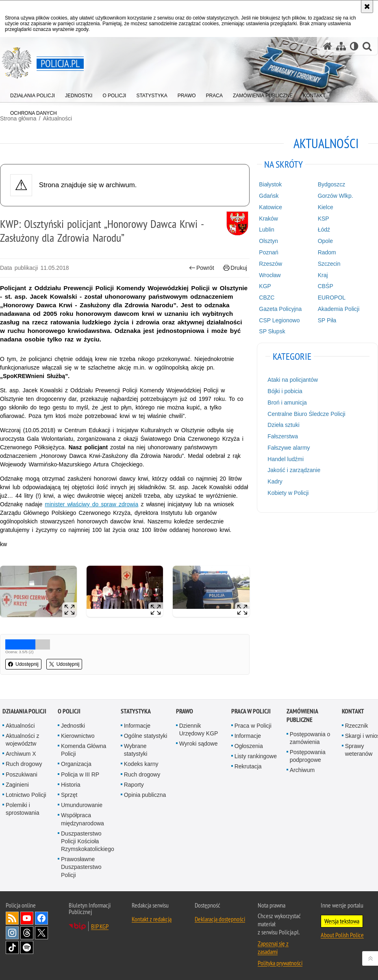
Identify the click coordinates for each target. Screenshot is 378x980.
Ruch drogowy (24, 764)
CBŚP (326, 286)
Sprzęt (69, 795)
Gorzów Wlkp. (336, 196)
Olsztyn (268, 241)
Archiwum (302, 770)
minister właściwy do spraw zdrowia (91, 504)
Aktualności (20, 726)
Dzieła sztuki (283, 425)
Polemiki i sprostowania (23, 809)
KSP (324, 219)
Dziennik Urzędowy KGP (199, 730)
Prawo (185, 711)
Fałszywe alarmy (289, 448)
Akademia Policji (339, 309)
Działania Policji (24, 711)
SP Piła (327, 320)
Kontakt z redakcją (152, 919)
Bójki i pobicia (285, 391)
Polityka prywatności (280, 963)
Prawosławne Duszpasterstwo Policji (81, 867)
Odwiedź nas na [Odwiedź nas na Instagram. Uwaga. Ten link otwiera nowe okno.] (12, 933)
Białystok (270, 184)
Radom (327, 252)
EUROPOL (332, 297)
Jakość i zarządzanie (294, 470)
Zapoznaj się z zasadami (273, 947)
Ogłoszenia (249, 746)
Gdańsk (269, 196)
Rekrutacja (248, 766)
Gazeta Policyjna (280, 309)
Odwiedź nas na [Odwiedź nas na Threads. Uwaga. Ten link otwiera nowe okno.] (27, 933)
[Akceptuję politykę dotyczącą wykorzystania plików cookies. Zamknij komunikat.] (367, 7)
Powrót (202, 268)
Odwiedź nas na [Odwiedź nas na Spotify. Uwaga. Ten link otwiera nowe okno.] (27, 947)
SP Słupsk (272, 331)
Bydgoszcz (332, 184)
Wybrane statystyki (136, 750)
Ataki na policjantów (293, 380)
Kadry (275, 481)
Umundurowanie (82, 805)
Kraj (323, 275)
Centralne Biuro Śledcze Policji (306, 414)
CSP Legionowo (279, 320)
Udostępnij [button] (23, 664)
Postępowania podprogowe (308, 756)
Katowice (270, 207)
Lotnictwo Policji (26, 795)
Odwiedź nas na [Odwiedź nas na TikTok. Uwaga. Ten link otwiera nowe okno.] (12, 947)
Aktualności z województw (22, 740)
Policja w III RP (80, 774)
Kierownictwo (78, 736)
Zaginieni (17, 785)
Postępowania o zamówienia (310, 738)
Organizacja (76, 764)
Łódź (324, 230)
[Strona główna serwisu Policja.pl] (328, 46)
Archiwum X (21, 754)
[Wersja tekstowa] (354, 46)
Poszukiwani (22, 774)
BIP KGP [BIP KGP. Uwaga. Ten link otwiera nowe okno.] (100, 926)
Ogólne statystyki (146, 736)
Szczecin (329, 264)
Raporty (134, 785)
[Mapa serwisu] (341, 46)
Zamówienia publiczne (302, 715)
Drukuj (235, 268)
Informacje (137, 726)
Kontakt (353, 711)
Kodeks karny (141, 764)
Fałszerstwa (283, 436)
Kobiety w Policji (288, 493)
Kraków (268, 219)
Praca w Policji (251, 711)
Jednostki (73, 726)
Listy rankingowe (256, 756)
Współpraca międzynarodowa (83, 819)
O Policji (69, 711)
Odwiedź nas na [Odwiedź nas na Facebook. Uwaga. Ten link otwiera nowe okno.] (41, 918)
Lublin (266, 230)
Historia (71, 785)
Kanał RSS (12, 918)
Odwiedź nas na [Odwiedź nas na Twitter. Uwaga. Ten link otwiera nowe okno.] (41, 933)
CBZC (267, 297)
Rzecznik (357, 726)
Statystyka (136, 711)
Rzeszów (270, 264)
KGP (265, 286)
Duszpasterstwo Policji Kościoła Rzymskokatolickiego (88, 841)
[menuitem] (33, 94)
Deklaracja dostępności (220, 919)
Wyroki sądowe (199, 744)
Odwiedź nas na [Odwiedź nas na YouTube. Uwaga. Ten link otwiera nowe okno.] (27, 918)
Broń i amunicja (287, 402)
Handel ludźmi (286, 459)
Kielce (326, 207)
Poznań (268, 252)
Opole (325, 241)
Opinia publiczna (145, 795)
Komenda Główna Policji (84, 750)
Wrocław (270, 275)
